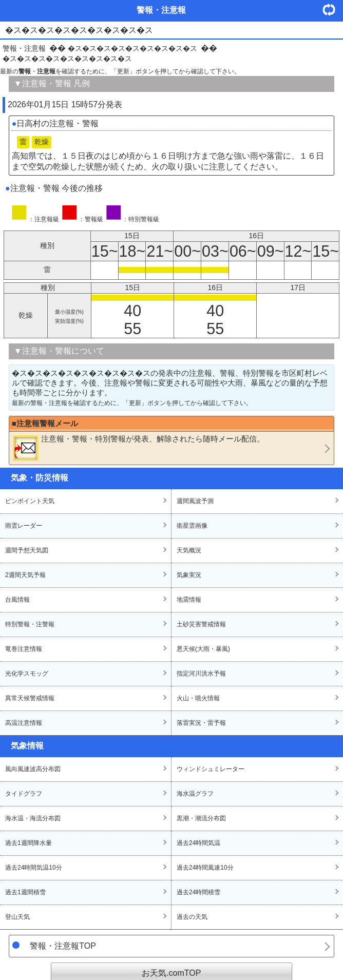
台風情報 (17, 600)
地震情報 (189, 600)
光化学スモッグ (27, 674)
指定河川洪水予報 (201, 674)
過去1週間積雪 (25, 892)
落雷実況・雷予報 (201, 723)
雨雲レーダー (24, 526)
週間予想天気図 (27, 550)
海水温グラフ (195, 794)
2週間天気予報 (25, 575)
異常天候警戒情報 (30, 698)
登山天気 (17, 917)
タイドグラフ (24, 794)
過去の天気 (192, 917)
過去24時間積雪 (198, 892)
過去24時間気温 (198, 843)
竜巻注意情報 (24, 649)
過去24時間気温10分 (34, 868)
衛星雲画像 (192, 526)
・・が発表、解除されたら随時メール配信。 (139, 448)
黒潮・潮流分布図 (201, 818)
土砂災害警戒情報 (201, 624)
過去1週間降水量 (28, 843)
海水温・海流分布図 (33, 818)
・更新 (333, 9)
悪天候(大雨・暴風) (203, 649)
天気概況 (189, 550)
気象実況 (189, 575)
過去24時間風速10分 (205, 868)
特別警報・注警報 (30, 624)
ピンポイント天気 (30, 501)
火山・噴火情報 (198, 698)
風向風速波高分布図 (33, 769)
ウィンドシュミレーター (211, 769)
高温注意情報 (24, 723)
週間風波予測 (195, 501)
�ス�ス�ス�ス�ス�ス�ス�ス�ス (132, 48)
